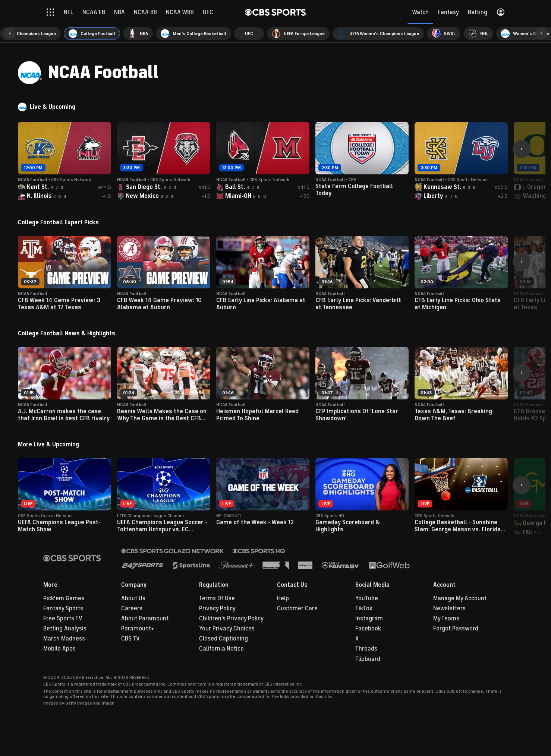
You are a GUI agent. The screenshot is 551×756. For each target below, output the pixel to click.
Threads (366, 649)
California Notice (221, 649)
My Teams (446, 619)
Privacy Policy (217, 608)
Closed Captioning (223, 639)
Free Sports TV (63, 619)
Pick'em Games (64, 598)
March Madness (64, 639)
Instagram (369, 619)
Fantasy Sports (63, 608)
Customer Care (297, 608)
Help (283, 598)
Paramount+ (138, 629)
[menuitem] (30, 34)
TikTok (364, 608)
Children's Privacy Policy (231, 619)
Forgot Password (456, 629)
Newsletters (449, 608)
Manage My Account (460, 598)
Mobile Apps (59, 649)
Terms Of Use (217, 598)
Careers (132, 608)
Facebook (368, 629)
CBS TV (130, 639)
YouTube (367, 598)
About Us (133, 598)
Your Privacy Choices (227, 629)
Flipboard (368, 659)
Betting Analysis (65, 629)
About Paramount (145, 619)
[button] (10, 34)
